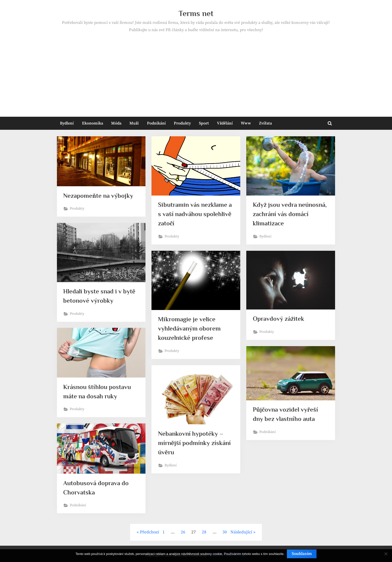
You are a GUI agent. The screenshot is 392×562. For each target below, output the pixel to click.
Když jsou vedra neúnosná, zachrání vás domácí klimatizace (290, 214)
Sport (204, 123)
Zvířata (265, 123)
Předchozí (149, 532)
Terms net (196, 13)
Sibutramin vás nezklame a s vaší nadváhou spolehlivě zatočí (195, 214)
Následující (241, 532)
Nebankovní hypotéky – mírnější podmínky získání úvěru (194, 443)
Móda (116, 123)
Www (246, 123)
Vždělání (225, 123)
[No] (386, 554)
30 (225, 532)
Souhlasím (302, 554)
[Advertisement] (196, 71)
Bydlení (67, 123)
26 (183, 532)
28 (204, 532)
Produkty (182, 123)
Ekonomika (93, 123)
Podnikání (156, 123)
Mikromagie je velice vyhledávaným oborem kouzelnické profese (189, 328)
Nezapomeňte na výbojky (98, 196)
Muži (134, 123)
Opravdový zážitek (279, 319)
